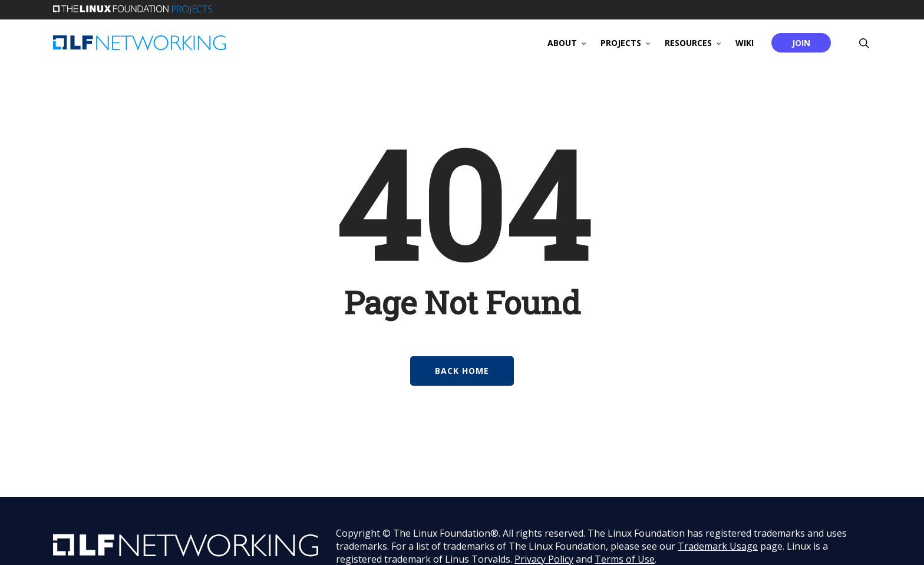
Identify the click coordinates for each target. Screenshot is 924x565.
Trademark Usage (718, 546)
